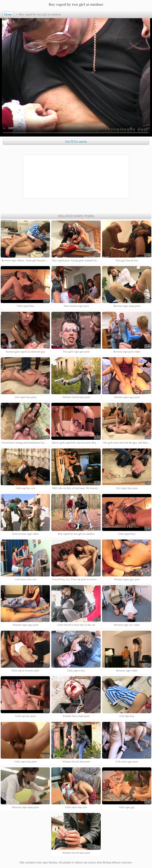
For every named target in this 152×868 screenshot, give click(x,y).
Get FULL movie (76, 142)
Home (8, 14)
